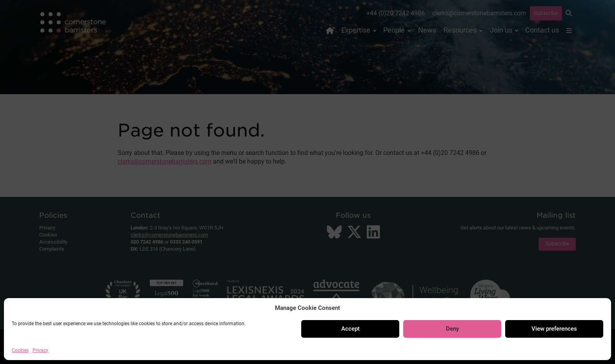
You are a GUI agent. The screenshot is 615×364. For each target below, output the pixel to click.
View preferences (554, 329)
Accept (350, 329)
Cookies (20, 350)
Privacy (40, 350)
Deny (452, 329)
